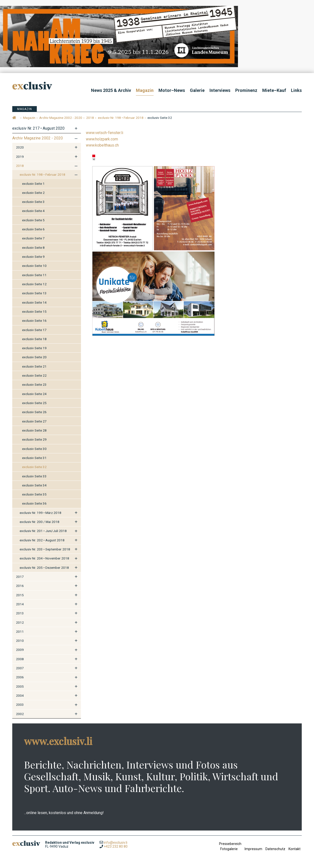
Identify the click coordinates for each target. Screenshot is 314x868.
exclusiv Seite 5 (33, 220)
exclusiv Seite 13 (34, 293)
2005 (20, 686)
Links (296, 90)
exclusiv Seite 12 (34, 284)
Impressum (253, 849)
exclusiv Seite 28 (34, 430)
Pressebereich (230, 844)
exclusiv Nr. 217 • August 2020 (38, 128)
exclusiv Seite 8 (33, 248)
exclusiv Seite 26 (34, 412)
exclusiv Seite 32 (34, 467)
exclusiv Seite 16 (34, 321)
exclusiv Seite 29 (34, 439)
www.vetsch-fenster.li (105, 133)
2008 (20, 659)
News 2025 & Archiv (111, 90)
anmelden (223, 856)
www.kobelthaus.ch (102, 145)
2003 (20, 705)
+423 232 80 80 (116, 846)
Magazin (145, 90)
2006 (20, 677)
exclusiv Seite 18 (34, 339)
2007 (20, 668)
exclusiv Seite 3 (33, 202)
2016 (20, 586)
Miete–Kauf (274, 90)
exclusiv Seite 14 (34, 302)
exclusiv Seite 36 (34, 503)
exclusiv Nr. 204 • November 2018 (44, 558)
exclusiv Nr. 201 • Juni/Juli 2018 (43, 531)
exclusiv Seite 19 (34, 348)
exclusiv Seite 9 (33, 257)
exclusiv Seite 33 (34, 476)
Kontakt (294, 849)
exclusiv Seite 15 (34, 311)
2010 (20, 641)
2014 (20, 604)
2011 (20, 632)
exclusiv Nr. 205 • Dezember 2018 (44, 568)
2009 (20, 650)
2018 (20, 166)
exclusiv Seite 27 (34, 421)
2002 (20, 714)
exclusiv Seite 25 (34, 403)
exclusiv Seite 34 (34, 485)
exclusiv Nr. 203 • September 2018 (45, 549)
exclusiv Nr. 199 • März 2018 (40, 513)
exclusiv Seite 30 (34, 449)
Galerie (197, 90)
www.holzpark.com (102, 139)
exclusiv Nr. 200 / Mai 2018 (39, 522)
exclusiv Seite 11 (34, 275)
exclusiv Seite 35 (34, 494)
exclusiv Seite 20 (34, 357)
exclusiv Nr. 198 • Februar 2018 (42, 174)
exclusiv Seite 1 (33, 184)
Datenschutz (275, 849)
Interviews (220, 90)
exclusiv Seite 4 (33, 211)
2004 (20, 695)
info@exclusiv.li (116, 843)
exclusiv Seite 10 (34, 266)
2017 (20, 577)
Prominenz (246, 90)
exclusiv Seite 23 (34, 384)
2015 (20, 595)
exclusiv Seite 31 (34, 458)
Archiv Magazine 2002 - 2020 (38, 138)
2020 (20, 147)
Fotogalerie (229, 849)
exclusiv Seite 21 (34, 366)
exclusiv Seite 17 (34, 330)
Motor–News (172, 90)
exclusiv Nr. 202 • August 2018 (42, 540)
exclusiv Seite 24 (34, 394)
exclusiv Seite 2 (33, 193)
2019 (20, 157)
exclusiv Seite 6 (33, 229)
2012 (20, 622)
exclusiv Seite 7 (33, 238)
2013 (20, 613)
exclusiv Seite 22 (34, 375)
